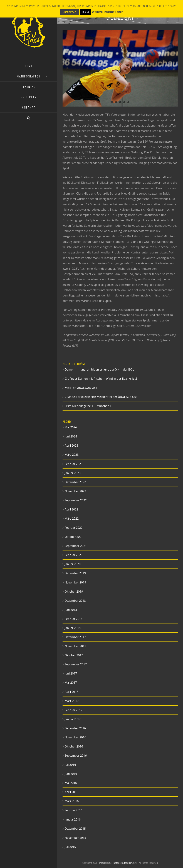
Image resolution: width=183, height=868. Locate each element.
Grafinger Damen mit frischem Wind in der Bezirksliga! (101, 379)
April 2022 (71, 509)
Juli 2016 (70, 765)
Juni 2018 (71, 610)
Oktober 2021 (74, 537)
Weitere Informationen (108, 12)
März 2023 (72, 455)
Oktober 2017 (74, 655)
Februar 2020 (74, 555)
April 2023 (71, 446)
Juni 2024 (71, 436)
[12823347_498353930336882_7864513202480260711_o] (120, 68)
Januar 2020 (73, 564)
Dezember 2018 (75, 601)
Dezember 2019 (75, 573)
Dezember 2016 (75, 728)
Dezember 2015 (75, 829)
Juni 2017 (71, 673)
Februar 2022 (74, 528)
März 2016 (72, 801)
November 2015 (75, 838)
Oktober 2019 (74, 592)
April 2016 (71, 792)
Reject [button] (86, 12)
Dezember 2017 (75, 637)
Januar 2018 (73, 628)
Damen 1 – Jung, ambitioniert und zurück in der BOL (99, 369)
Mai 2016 (71, 783)
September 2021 (76, 546)
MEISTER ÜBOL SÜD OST (81, 388)
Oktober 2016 (74, 746)
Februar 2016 (74, 810)
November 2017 (75, 646)
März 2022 (72, 519)
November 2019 (75, 582)
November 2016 (75, 737)
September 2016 (76, 756)
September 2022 (76, 500)
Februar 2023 (74, 464)
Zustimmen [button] (70, 12)
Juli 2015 (70, 847)
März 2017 (72, 701)
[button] (29, 118)
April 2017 (71, 692)
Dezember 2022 (75, 482)
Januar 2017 (73, 719)
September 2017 (76, 664)
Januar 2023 (73, 473)
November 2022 (75, 491)
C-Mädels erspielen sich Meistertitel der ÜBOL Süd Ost (101, 397)
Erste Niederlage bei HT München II (88, 406)
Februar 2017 (74, 710)
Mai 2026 (71, 427)
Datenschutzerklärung (125, 863)
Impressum (105, 863)
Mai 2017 (71, 683)
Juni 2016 (71, 774)
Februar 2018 (74, 619)
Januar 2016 (73, 819)
